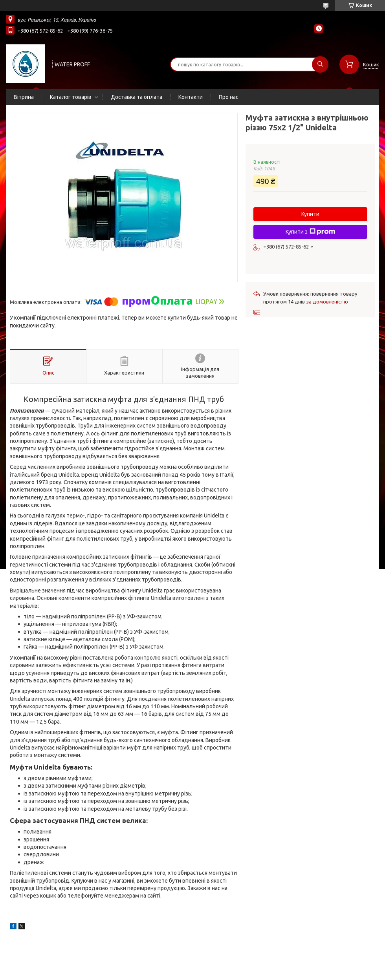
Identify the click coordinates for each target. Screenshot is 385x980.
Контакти (191, 97)
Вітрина (24, 97)
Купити (310, 214)
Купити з (310, 232)
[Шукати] (320, 64)
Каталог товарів (71, 97)
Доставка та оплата (137, 97)
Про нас (229, 97)
